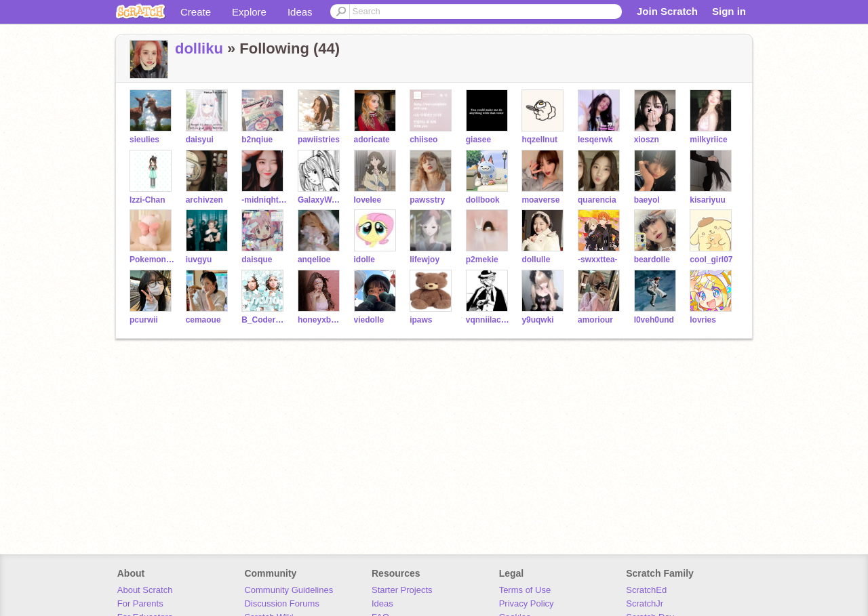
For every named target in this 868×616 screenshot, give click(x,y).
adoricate (372, 140)
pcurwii (144, 320)
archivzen (204, 200)
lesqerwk (595, 140)
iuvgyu (199, 260)
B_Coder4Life (264, 320)
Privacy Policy (527, 603)
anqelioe (314, 260)
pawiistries (319, 140)
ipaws (421, 320)
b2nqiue (257, 140)
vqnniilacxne (489, 320)
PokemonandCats (152, 260)
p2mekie (482, 260)
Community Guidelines (289, 590)
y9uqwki (537, 320)
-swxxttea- (598, 260)
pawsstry (427, 200)
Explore (249, 12)
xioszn (647, 140)
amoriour (595, 320)
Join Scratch (667, 11)
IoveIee (368, 200)
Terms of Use (525, 590)
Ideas (300, 12)
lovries (703, 320)
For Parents (140, 603)
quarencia (597, 200)
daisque (257, 260)
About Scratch (145, 590)
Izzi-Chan (147, 200)
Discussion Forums (282, 603)
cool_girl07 (711, 260)
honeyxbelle (320, 320)
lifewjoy (425, 260)
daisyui (200, 140)
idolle (364, 260)
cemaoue (203, 320)
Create (196, 12)
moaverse (540, 200)
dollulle (536, 260)
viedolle (369, 320)
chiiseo (423, 140)
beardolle (652, 260)
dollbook (483, 200)
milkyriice (708, 140)
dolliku (199, 48)
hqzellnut (539, 140)
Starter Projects (402, 590)
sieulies (144, 140)
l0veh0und (654, 320)
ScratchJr (645, 603)
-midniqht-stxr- (264, 200)
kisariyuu (708, 200)
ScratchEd (646, 590)
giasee (478, 140)
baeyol (647, 200)
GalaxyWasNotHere (320, 200)
